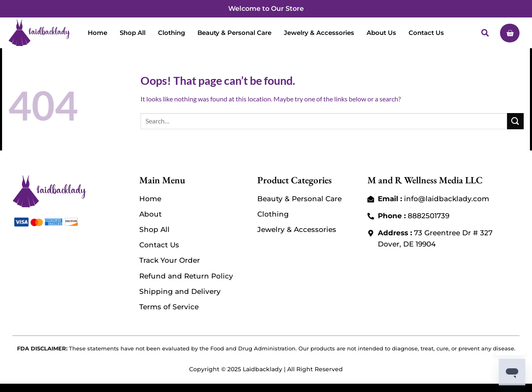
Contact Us (426, 33)
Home (97, 33)
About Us (381, 33)
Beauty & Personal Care (234, 33)
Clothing (171, 33)
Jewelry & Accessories (319, 33)
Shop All (133, 33)
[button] (484, 33)
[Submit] (515, 121)
